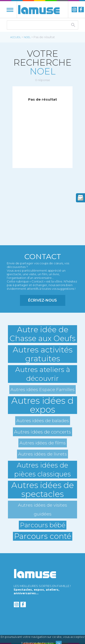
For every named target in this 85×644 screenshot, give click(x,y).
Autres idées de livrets (42, 454)
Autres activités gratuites (43, 354)
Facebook (81, 10)
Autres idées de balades (43, 421)
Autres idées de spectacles (43, 490)
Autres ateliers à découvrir (43, 374)
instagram (74, 10)
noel (27, 37)
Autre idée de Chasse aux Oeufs (42, 334)
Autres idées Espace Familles (42, 389)
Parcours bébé (43, 525)
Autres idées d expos (42, 405)
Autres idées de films (43, 443)
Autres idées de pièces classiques (42, 470)
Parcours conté (43, 536)
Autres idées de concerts (42, 432)
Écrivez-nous (42, 300)
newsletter (80, 198)
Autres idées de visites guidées (42, 509)
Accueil (16, 37)
